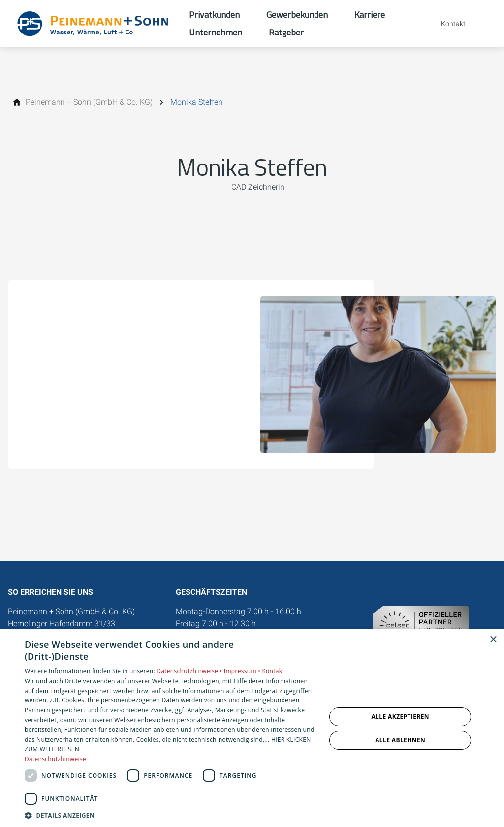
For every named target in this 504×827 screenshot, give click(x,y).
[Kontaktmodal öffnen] (446, 24)
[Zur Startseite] (94, 24)
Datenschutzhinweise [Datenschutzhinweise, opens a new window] (55, 759)
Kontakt (273, 671)
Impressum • (243, 671)
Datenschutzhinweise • (190, 671)
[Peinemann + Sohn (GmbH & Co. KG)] (89, 102)
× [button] (493, 640)
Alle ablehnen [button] (400, 740)
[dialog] (252, 728)
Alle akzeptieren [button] (400, 716)
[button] (171, 815)
